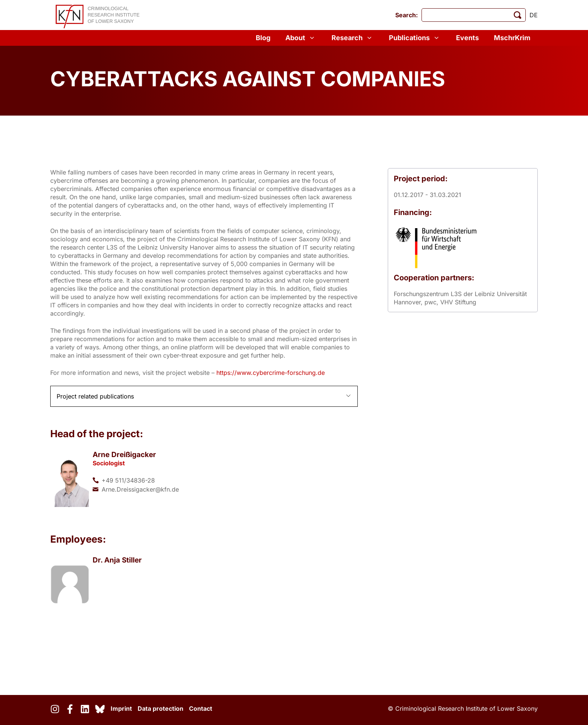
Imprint (121, 708)
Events (467, 38)
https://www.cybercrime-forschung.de (271, 373)
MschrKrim (512, 38)
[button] (204, 396)
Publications (415, 38)
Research (353, 38)
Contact (201, 708)
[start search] (517, 15)
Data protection (160, 708)
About (301, 38)
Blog (263, 38)
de (534, 15)
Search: (406, 15)
